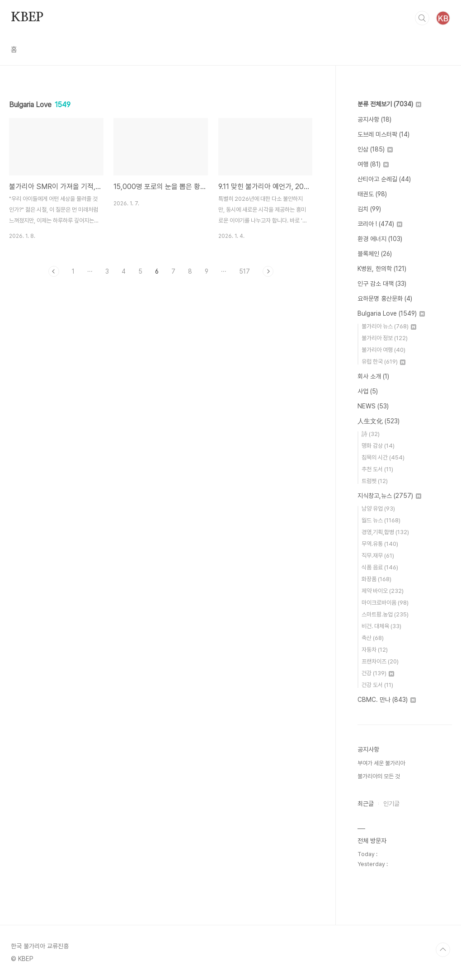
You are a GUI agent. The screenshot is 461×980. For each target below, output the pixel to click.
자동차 (375, 650)
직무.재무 (378, 556)
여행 (373, 164)
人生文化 (379, 421)
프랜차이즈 (380, 661)
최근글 (366, 804)
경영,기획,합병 (385, 532)
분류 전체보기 (389, 104)
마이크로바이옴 (385, 603)
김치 (369, 209)
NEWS (373, 406)
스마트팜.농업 (385, 614)
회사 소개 (373, 376)
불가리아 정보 (385, 338)
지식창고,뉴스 (389, 496)
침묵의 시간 (383, 457)
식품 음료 (380, 567)
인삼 (375, 149)
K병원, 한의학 (382, 269)
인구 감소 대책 (382, 284)
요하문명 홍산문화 (385, 298)
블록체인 (375, 254)
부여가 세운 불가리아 (381, 763)
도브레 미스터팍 (383, 134)
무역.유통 (380, 544)
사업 (368, 391)
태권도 (372, 194)
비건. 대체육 (381, 626)
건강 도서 (377, 685)
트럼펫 (375, 481)
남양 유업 (378, 509)
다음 (268, 271)
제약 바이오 (383, 591)
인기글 (391, 804)
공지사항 (374, 119)
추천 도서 (377, 469)
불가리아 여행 (383, 350)
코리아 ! (380, 224)
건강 (378, 673)
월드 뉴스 (381, 520)
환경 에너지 (380, 239)
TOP (443, 950)
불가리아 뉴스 (389, 326)
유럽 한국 (383, 362)
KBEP (27, 18)
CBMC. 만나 (387, 700)
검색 (422, 18)
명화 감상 (378, 446)
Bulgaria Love (391, 313)
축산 (373, 638)
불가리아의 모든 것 (379, 776)
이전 (54, 271)
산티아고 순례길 (384, 179)
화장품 (376, 579)
